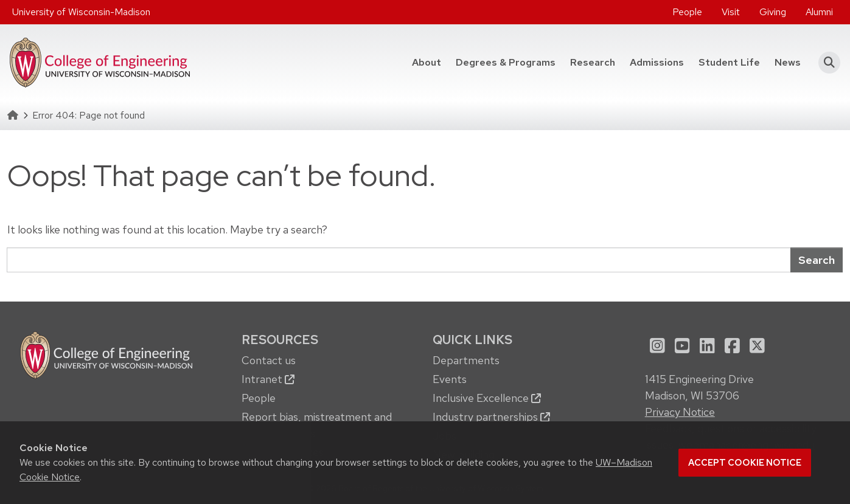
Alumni (819, 12)
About (427, 62)
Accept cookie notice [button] (745, 463)
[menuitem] (687, 12)
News (788, 62)
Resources (280, 340)
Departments (466, 360)
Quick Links (472, 340)
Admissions (657, 62)
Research (593, 62)
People (687, 12)
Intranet (268, 379)
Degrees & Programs (506, 62)
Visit (731, 12)
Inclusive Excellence (487, 398)
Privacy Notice (680, 412)
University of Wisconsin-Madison (81, 12)
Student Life (729, 62)
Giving (773, 12)
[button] (825, 63)
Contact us (269, 360)
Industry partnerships (491, 417)
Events (450, 379)
